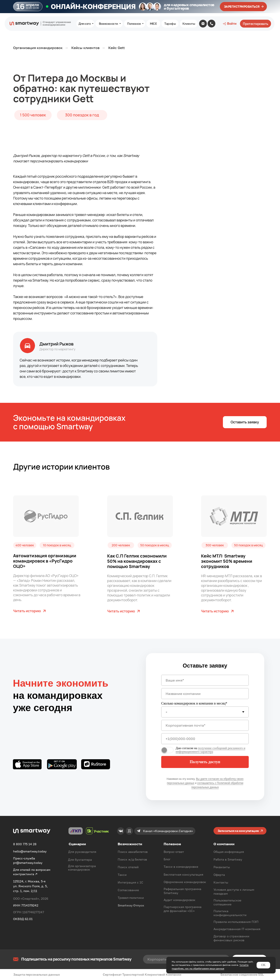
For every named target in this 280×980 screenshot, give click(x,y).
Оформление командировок (185, 882)
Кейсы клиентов (85, 48)
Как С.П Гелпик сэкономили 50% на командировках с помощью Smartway (137, 561)
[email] (205, 725)
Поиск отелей (128, 867)
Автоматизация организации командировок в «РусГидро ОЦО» (45, 561)
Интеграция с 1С (130, 882)
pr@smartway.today (28, 863)
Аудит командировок (179, 900)
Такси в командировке (181, 867)
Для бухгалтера (80, 860)
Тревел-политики (131, 898)
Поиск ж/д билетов (132, 859)
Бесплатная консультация (183, 874)
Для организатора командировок (82, 868)
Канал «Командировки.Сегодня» (168, 831)
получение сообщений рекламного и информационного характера (210, 750)
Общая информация (229, 852)
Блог (167, 859)
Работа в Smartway (228, 859)
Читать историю (27, 611)
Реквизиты (222, 867)
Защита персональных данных (37, 974)
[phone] (205, 739)
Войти (232, 23)
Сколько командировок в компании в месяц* (194, 703)
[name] (205, 680)
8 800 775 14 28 (25, 844)
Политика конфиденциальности (230, 913)
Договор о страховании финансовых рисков (231, 938)
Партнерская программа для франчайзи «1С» (183, 909)
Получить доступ (205, 762)
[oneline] (205, 694)
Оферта (219, 875)
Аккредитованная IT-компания (237, 929)
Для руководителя (82, 852)
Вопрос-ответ (174, 852)
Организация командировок (38, 48)
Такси (122, 875)
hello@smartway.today (30, 851)
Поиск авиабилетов (133, 852)
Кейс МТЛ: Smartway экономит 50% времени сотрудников (227, 561)
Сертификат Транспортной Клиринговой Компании (142, 974)
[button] (245, 422)
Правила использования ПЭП (236, 922)
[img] (203, 24)
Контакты (221, 882)
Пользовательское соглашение (227, 902)
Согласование (128, 890)
